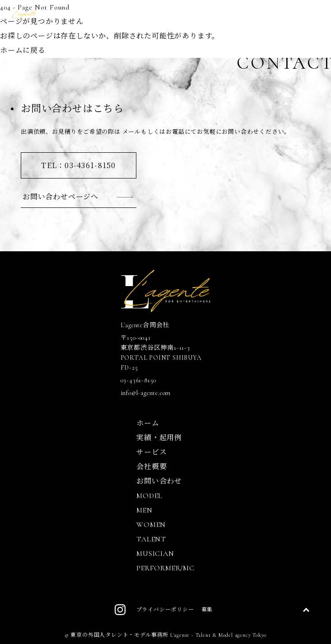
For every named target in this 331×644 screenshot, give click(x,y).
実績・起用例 (159, 438)
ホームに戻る (23, 51)
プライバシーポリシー (165, 610)
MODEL (149, 496)
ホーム (148, 423)
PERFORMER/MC (165, 568)
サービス (152, 452)
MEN (144, 510)
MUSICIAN (155, 554)
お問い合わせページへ (61, 196)
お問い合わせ (159, 481)
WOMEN (151, 525)
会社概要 (152, 467)
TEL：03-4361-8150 (78, 165)
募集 (207, 610)
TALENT (151, 539)
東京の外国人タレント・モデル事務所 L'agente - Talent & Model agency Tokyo (168, 635)
